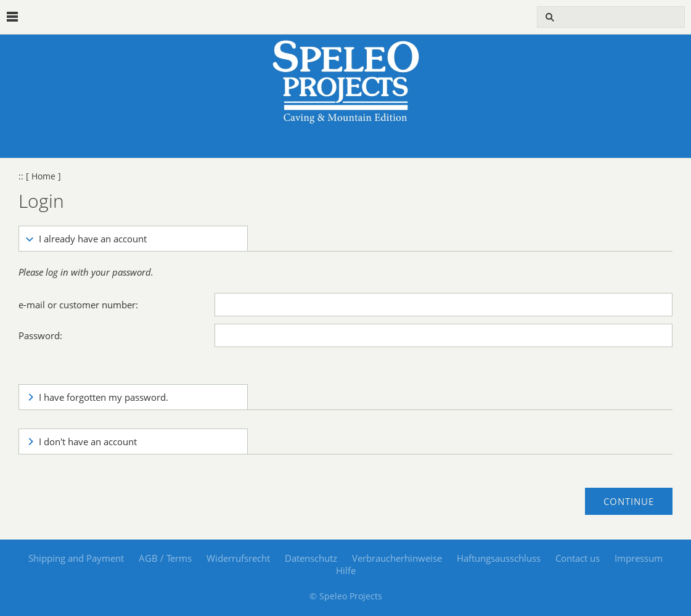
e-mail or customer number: (78, 305)
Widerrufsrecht (238, 558)
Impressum (639, 558)
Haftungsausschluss (499, 558)
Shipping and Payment (76, 558)
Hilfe (346, 570)
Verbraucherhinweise (397, 558)
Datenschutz (311, 558)
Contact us (578, 558)
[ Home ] (43, 176)
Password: (40, 335)
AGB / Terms (165, 558)
